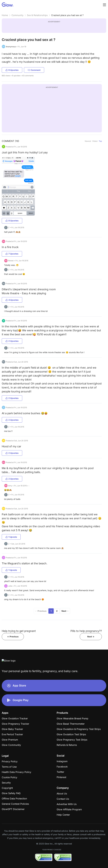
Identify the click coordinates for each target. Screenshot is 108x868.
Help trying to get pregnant (19, 631)
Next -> (91, 637)
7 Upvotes (12, 254)
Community (17, 15)
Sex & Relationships (37, 15)
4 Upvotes (12, 300)
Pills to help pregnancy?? (86, 631)
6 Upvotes (12, 70)
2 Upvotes (12, 341)
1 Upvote (11, 537)
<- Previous (13, 637)
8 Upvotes (12, 221)
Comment (34, 70)
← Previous (41, 611)
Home (5, 15)
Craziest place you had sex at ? (67, 15)
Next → (65, 611)
